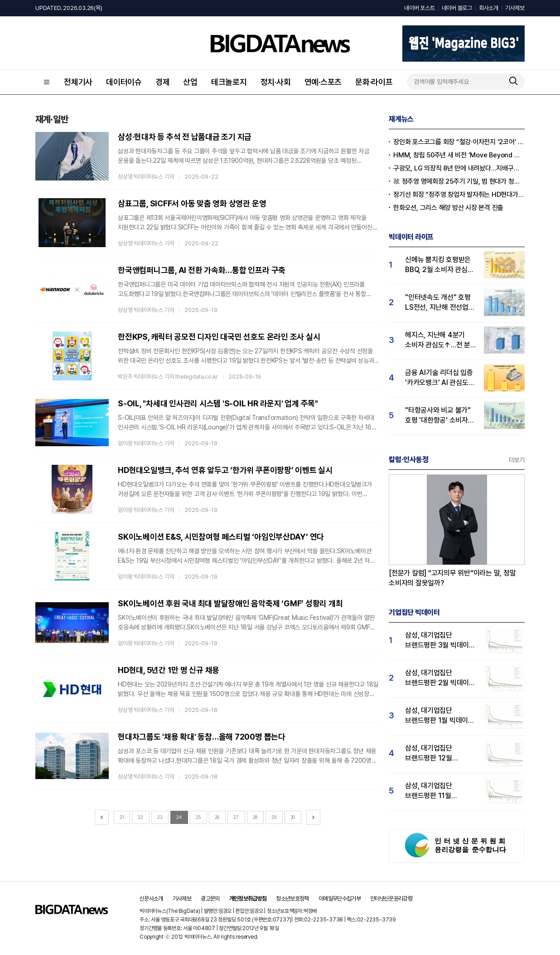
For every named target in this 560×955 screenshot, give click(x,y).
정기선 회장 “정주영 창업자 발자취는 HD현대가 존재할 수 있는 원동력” (459, 195)
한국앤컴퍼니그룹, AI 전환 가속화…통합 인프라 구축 (202, 270)
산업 (190, 82)
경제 (163, 82)
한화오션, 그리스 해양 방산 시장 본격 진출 (448, 208)
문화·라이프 (374, 82)
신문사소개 (151, 899)
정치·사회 (276, 82)
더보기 (517, 460)
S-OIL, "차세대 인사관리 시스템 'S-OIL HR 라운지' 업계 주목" (218, 403)
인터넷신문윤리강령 (391, 899)
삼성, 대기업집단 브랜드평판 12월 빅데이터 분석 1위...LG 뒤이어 (437, 753)
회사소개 (489, 8)
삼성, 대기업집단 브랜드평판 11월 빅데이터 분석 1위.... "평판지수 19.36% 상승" (434, 791)
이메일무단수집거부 (340, 899)
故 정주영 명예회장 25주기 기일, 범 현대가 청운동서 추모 (459, 181)
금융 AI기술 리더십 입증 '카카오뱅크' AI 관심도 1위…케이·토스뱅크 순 (439, 378)
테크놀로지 (229, 82)
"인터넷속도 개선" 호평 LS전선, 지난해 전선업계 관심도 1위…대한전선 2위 (440, 303)
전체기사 (78, 82)
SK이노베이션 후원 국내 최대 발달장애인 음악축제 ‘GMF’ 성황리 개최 (230, 603)
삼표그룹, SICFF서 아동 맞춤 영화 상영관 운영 (192, 203)
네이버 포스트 (419, 8)
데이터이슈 (124, 82)
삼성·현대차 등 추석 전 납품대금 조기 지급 (185, 137)
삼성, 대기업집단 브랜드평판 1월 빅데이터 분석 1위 (440, 716)
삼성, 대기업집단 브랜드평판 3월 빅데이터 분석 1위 (440, 641)
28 (255, 817)
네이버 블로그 (457, 8)
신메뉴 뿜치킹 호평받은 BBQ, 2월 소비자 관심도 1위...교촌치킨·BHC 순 (439, 265)
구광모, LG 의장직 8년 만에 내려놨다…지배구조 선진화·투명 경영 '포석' (459, 168)
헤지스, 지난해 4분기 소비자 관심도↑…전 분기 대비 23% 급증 (441, 340)
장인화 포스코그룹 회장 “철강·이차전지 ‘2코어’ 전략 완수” (459, 142)
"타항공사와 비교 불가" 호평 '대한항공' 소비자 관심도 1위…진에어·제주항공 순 (438, 416)
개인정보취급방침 (248, 899)
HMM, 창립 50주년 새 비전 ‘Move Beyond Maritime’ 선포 (459, 155)
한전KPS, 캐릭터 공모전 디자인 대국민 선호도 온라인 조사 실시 (219, 337)
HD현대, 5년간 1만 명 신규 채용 (169, 670)
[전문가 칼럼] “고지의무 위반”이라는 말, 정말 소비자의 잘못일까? (452, 578)
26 (217, 817)
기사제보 (515, 8)
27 (236, 817)
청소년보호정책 (292, 899)
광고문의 (210, 899)
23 (160, 817)
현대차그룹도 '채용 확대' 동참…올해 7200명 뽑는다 (202, 737)
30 (293, 817)
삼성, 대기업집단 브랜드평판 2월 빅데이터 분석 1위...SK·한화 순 (440, 678)
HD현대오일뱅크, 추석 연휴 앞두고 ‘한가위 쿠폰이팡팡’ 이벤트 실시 (225, 470)
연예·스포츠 (323, 82)
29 (274, 817)
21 (122, 817)
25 (198, 817)
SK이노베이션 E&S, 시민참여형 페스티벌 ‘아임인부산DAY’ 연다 (221, 537)
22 (140, 817)
